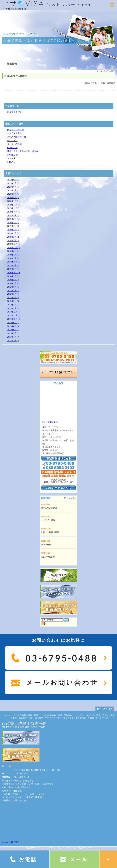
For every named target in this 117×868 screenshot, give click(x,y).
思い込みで (12, 155)
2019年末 (11, 158)
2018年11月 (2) (14, 248)
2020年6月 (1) (13, 194)
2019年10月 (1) (14, 212)
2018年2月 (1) (13, 258)
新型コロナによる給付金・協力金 (23, 151)
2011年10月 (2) (14, 319)
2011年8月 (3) (13, 326)
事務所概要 (81, 718)
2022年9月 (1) (13, 180)
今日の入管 (12, 148)
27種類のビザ (68, 718)
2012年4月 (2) (13, 298)
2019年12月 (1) (14, 205)
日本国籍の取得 (100, 715)
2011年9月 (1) (13, 323)
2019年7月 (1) (13, 223)
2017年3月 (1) (13, 265)
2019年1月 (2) (13, 240)
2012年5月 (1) (13, 294)
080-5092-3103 (22, 777)
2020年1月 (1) (13, 201)
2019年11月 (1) (14, 208)
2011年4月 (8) (13, 337)
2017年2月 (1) (13, 269)
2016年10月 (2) (14, 273)
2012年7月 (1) (13, 290)
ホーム (7, 715)
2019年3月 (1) (13, 233)
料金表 (91, 718)
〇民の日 (11, 162)
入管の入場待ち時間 (16, 137)
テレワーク (12, 141)
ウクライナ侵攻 (14, 133)
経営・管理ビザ (36, 718)
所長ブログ (12, 112)
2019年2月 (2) (13, 237)
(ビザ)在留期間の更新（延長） (26, 715)
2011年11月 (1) (14, 315)
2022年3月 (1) (13, 183)
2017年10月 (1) (14, 262)
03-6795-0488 (21, 774)
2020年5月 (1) (13, 198)
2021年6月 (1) (13, 187)
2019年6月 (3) (13, 226)
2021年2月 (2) (13, 190)
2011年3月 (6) (13, 340)
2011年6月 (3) (13, 330)
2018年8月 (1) (13, 251)
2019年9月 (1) (13, 215)
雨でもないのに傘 (15, 130)
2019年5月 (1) (13, 230)
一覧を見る (71, 498)
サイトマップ (102, 718)
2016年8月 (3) (13, 280)
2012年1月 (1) (13, 308)
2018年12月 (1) (14, 244)
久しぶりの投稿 (14, 144)
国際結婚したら (71, 715)
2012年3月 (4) (13, 301)
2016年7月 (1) (13, 283)
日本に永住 (85, 715)
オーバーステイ (52, 718)
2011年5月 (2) (13, 333)
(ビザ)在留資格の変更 (52, 715)
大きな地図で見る (50, 422)
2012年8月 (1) (13, 287)
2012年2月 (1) (13, 305)
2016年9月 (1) (13, 276)
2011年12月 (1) (14, 312)
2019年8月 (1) (13, 219)
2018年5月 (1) (13, 255)
